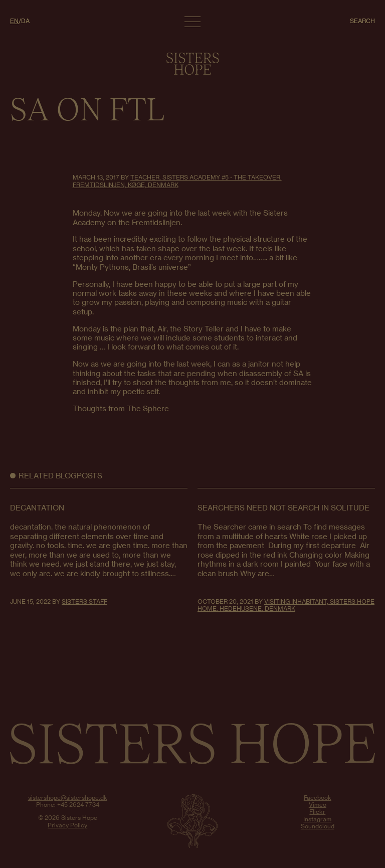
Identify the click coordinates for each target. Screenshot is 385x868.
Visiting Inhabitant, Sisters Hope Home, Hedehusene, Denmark (286, 605)
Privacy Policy (67, 825)
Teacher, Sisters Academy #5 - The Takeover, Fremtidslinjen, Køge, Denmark (177, 181)
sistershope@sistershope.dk (68, 798)
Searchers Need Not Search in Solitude (283, 508)
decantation (37, 508)
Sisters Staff (84, 601)
